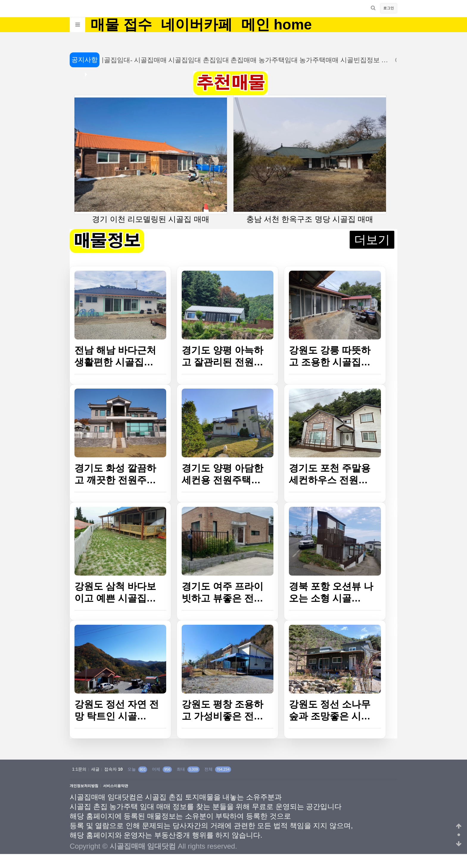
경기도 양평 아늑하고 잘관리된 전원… (222, 356)
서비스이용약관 (116, 786)
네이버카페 (197, 25)
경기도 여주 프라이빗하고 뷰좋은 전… (222, 592)
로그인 (389, 8)
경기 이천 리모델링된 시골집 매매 (151, 159)
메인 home (277, 25)
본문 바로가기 (0, 0)
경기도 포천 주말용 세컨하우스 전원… (330, 474)
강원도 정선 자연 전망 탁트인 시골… (117, 710)
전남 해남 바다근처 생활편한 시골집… (115, 356)
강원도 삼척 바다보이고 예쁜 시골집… (115, 592)
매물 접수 (121, 25)
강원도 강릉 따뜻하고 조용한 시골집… (330, 356)
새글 (95, 769)
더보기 (372, 240)
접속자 (113, 769)
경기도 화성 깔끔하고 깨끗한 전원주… (115, 474)
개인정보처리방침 (84, 786)
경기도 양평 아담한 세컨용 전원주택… (222, 474)
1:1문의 (79, 769)
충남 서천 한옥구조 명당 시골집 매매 (310, 159)
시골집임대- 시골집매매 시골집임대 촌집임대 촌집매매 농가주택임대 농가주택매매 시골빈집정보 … (240, 60)
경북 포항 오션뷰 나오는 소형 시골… (331, 592)
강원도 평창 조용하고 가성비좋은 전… (222, 710)
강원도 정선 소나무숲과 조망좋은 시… (330, 710)
